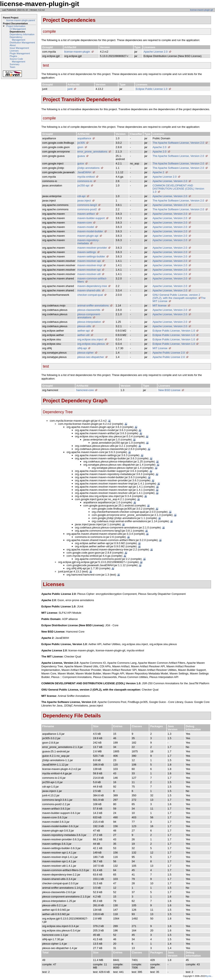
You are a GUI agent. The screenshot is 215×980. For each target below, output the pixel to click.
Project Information (16, 26)
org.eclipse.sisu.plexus (91, 344)
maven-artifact (86, 214)
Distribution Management (22, 43)
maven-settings (87, 252)
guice (81, 163)
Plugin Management (20, 53)
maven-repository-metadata (88, 242)
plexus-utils (84, 326)
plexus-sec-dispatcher (91, 357)
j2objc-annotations (89, 168)
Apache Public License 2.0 (169, 353)
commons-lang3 (87, 205)
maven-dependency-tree (92, 286)
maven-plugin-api (88, 236)
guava (81, 156)
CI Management (18, 29)
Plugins (13, 56)
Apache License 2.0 (156, 52)
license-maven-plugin (77, 52)
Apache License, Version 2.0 (170, 181)
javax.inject (84, 201)
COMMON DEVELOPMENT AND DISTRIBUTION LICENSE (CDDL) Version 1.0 (178, 189)
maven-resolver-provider (92, 248)
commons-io (85, 181)
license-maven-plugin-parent (21, 20)
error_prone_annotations (92, 152)
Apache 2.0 (160, 147)
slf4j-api (82, 348)
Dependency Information (22, 34)
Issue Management (19, 48)
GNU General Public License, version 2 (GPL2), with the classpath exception (176, 296)
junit (70, 89)
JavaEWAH (84, 172)
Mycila (208, 976)
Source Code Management (17, 60)
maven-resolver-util (89, 274)
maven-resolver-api (89, 261)
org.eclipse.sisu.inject (90, 339)
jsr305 (81, 143)
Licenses (14, 51)
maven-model (86, 227)
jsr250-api (83, 185)
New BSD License (169, 390)
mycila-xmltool (86, 177)
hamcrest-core (85, 390)
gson (80, 147)
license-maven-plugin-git (202, 10)
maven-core (85, 223)
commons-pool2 (87, 209)
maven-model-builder (90, 231)
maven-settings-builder (91, 256)
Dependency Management (17, 38)
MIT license (160, 305)
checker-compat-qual (90, 295)
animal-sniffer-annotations (93, 305)
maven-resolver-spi (89, 270)
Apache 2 (158, 172)
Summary (14, 64)
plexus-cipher (86, 353)
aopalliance (84, 138)
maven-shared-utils (89, 290)
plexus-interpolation (89, 322)
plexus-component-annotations (89, 316)
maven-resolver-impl (90, 265)
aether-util (84, 335)
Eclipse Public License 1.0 (151, 89)
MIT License (160, 348)
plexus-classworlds (89, 310)
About (13, 45)
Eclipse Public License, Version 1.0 (174, 331)
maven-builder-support (91, 218)
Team (12, 67)
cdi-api (81, 196)
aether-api (84, 331)
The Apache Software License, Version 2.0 (178, 143)
